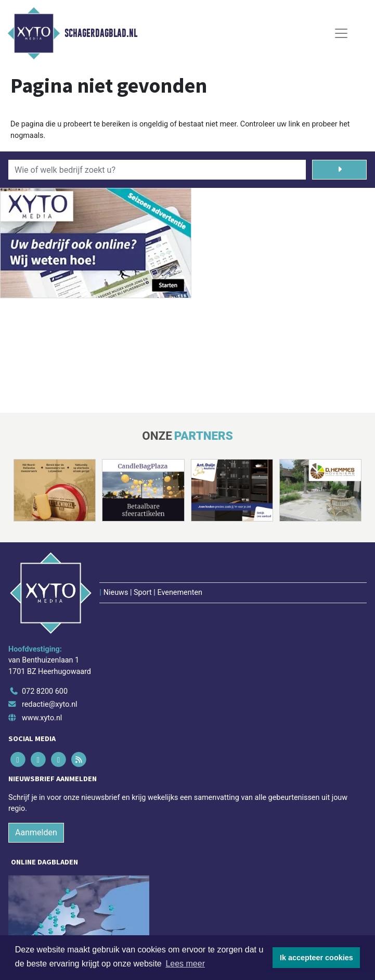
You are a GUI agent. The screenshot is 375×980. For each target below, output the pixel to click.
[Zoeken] (339, 170)
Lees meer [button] (185, 964)
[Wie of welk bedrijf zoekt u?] (157, 170)
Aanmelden (36, 832)
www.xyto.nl (42, 718)
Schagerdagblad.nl (101, 33)
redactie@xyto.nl (50, 704)
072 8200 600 (45, 691)
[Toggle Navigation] (341, 33)
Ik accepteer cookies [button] (316, 958)
